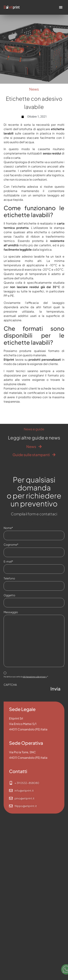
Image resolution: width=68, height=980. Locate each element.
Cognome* (19, 545)
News (34, 89)
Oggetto (9, 595)
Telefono (18, 578)
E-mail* (17, 561)
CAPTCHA (10, 685)
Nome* (17, 528)
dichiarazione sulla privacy (35, 677)
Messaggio (11, 612)
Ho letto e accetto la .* (26, 678)
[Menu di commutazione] (61, 7)
